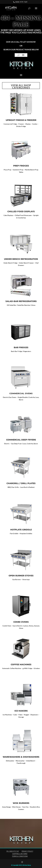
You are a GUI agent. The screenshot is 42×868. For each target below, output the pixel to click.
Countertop (22, 218)
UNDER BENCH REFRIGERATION (21, 259)
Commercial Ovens (21, 393)
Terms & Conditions (20, 856)
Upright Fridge (15, 120)
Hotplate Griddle (21, 530)
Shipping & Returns (20, 854)
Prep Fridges (21, 166)
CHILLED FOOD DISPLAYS (21, 212)
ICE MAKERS (21, 711)
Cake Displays (8, 215)
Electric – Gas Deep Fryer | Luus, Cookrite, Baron (21, 444)
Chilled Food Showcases (23, 215)
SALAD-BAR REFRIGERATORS (21, 301)
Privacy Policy (27, 851)
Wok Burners (21, 803)
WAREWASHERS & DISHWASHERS (21, 757)
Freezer (31, 120)
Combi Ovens (21, 622)
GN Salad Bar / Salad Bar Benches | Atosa (21, 305)
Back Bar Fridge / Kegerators (21, 351)
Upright (36, 215)
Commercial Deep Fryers (21, 440)
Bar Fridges (21, 347)
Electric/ (6, 397)
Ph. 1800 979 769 (13, 851)
